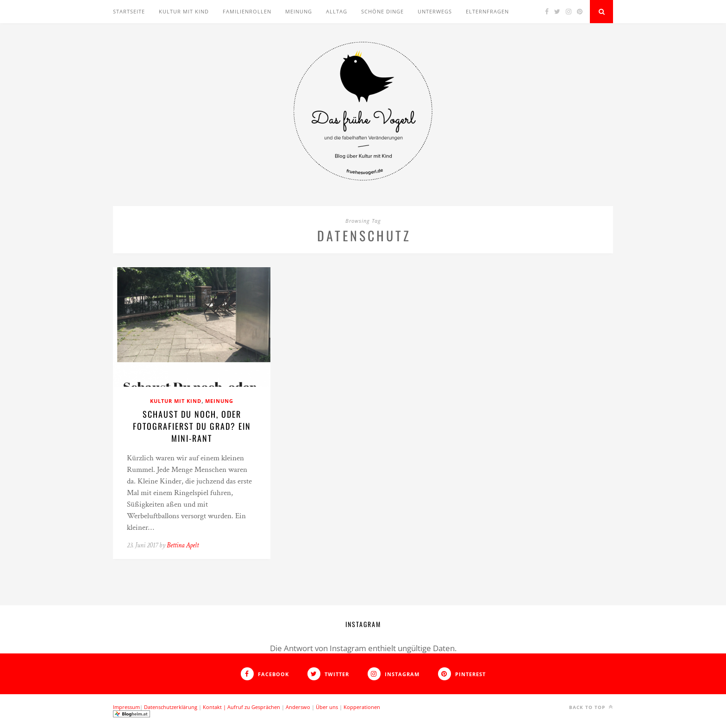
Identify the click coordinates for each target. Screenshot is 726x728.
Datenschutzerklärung (171, 707)
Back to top (591, 707)
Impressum (126, 707)
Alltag (337, 11)
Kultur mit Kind (184, 11)
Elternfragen (487, 11)
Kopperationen (362, 707)
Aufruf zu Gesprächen (254, 707)
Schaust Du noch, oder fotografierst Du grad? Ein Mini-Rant (192, 426)
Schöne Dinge (382, 11)
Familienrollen (247, 11)
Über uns (327, 707)
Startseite (129, 11)
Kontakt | (215, 707)
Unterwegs (435, 11)
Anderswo (298, 707)
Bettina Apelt (183, 545)
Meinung (299, 11)
